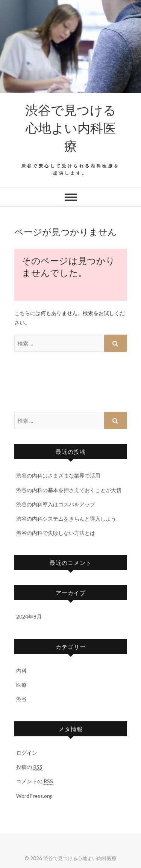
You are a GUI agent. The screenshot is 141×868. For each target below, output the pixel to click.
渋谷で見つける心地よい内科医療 (71, 128)
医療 (21, 685)
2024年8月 (29, 616)
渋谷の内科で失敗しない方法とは (56, 533)
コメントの (35, 781)
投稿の (29, 767)
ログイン (27, 753)
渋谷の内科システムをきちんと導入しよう (66, 519)
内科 (21, 671)
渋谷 (21, 699)
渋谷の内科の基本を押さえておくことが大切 (69, 490)
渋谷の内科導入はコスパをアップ (56, 504)
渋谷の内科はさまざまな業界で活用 (58, 475)
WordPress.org (34, 796)
